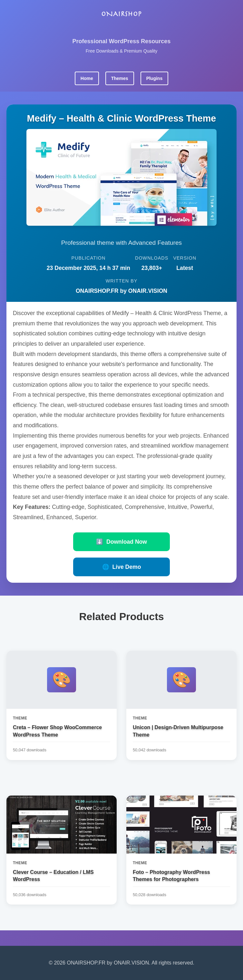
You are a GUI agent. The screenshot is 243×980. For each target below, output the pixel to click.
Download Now (121, 542)
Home (87, 78)
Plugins (155, 78)
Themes (120, 78)
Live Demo (122, 567)
